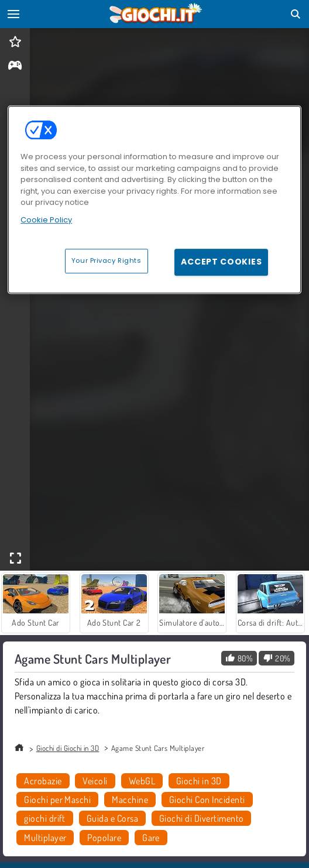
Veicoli (95, 781)
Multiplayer (45, 838)
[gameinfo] (15, 66)
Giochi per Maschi (57, 800)
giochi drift (45, 818)
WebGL (142, 781)
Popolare (104, 838)
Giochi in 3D (199, 781)
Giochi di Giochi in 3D (68, 748)
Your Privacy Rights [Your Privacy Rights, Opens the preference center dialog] (107, 261)
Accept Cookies (221, 262)
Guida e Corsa (112, 818)
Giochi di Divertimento (202, 818)
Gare (151, 838)
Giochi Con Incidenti (207, 800)
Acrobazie (43, 781)
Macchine (130, 800)
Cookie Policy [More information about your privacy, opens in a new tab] (46, 220)
